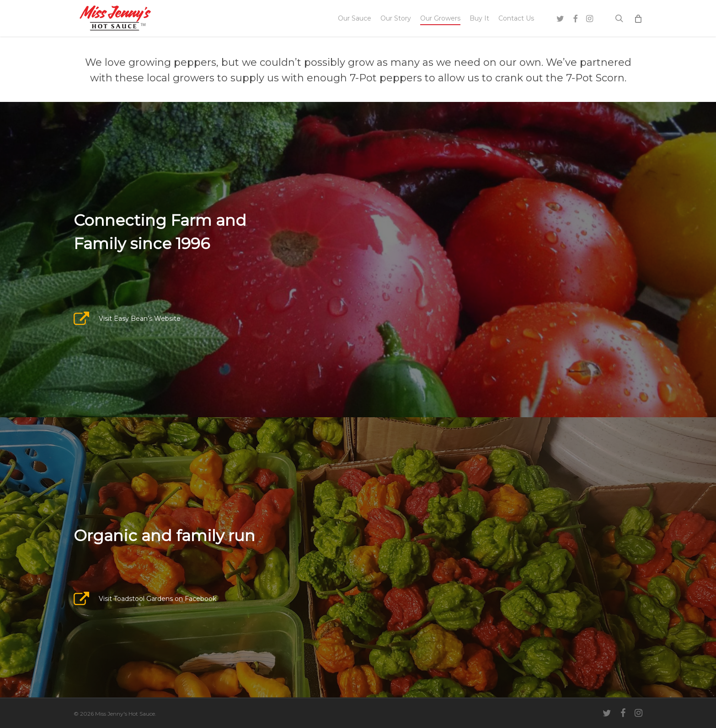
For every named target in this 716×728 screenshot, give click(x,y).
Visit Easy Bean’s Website (140, 319)
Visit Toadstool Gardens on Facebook (158, 599)
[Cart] (638, 18)
